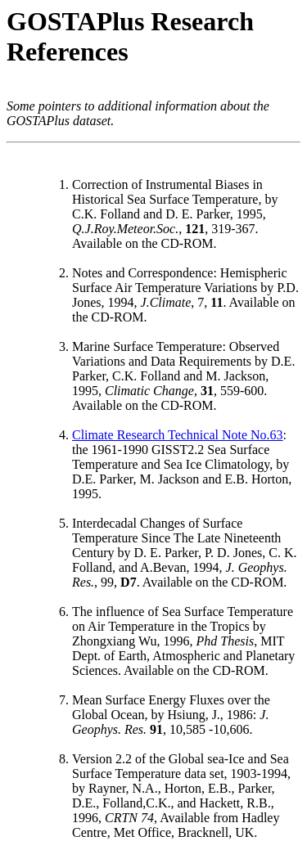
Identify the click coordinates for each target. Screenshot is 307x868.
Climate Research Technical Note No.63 (178, 435)
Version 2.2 (102, 759)
